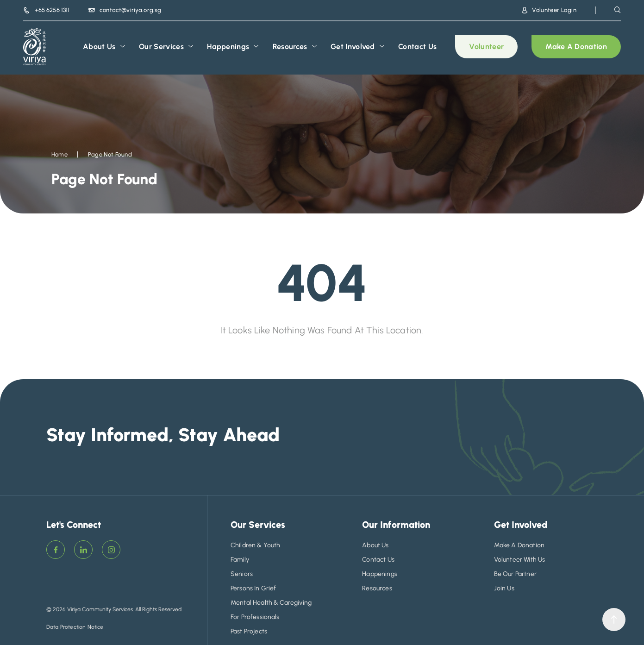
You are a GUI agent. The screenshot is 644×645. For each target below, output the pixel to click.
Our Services (166, 47)
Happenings (233, 47)
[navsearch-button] (618, 10)
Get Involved (357, 47)
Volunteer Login (549, 10)
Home (60, 154)
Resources (295, 47)
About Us (104, 47)
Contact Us (417, 47)
